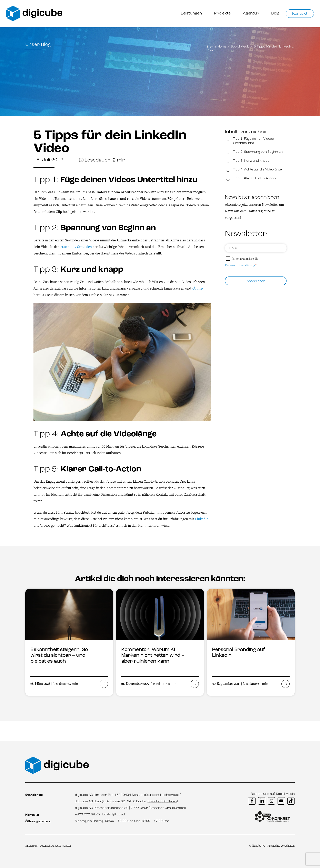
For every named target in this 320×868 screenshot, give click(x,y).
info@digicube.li (114, 815)
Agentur (251, 13)
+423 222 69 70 (87, 815)
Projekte (222, 13)
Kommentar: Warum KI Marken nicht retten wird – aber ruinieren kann (153, 656)
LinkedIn (202, 519)
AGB (59, 846)
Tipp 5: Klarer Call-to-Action (250, 179)
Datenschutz (47, 846)
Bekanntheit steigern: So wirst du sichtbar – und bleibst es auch (59, 656)
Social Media (240, 47)
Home (222, 47)
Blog (275, 13)
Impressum (32, 846)
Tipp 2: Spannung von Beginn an (254, 152)
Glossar (67, 846)
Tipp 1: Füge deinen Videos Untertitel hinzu (249, 141)
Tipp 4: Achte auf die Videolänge (253, 170)
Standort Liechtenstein (163, 795)
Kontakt (300, 14)
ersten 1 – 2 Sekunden (76, 247)
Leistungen (191, 13)
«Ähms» (198, 288)
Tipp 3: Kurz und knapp (247, 161)
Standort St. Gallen (162, 802)
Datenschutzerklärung (240, 265)
